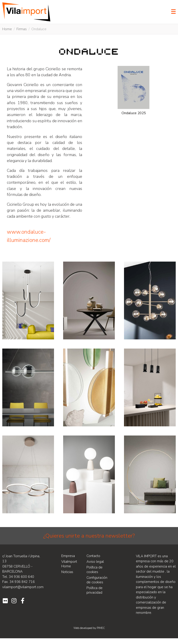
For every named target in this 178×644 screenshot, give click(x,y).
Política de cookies (94, 570)
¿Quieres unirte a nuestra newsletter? (89, 536)
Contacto (93, 556)
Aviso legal (95, 562)
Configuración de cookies (97, 580)
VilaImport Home (69, 564)
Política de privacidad (94, 590)
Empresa (68, 556)
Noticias (67, 572)
